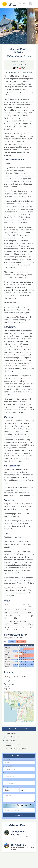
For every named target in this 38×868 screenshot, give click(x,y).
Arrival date (7, 780)
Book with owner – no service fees (19, 72)
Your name (7, 759)
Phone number (8, 773)
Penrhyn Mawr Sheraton (18, 833)
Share (23, 3)
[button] (36, 26)
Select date (10, 783)
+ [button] (7, 694)
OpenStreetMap (29, 721)
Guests (22, 787)
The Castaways (18, 845)
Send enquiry (19, 815)
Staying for (7, 787)
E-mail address (8, 766)
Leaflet (22, 721)
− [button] (7, 697)
